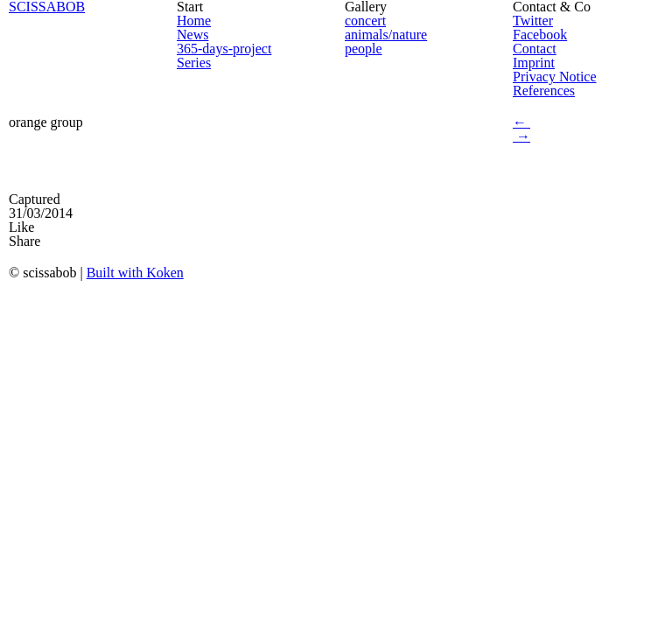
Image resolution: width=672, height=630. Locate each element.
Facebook (540, 35)
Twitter (533, 21)
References (544, 91)
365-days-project (224, 49)
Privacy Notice (555, 77)
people (364, 49)
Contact (535, 49)
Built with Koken (135, 273)
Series (194, 63)
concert (365, 21)
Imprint (534, 63)
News (192, 35)
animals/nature (386, 35)
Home (194, 21)
